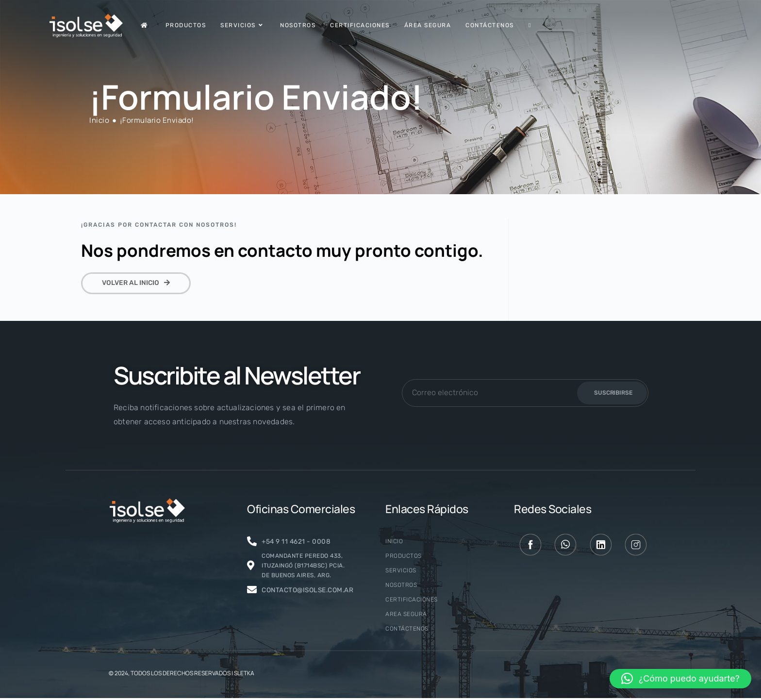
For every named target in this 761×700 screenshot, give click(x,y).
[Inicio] (99, 120)
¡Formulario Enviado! (157, 120)
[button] (680, 679)
